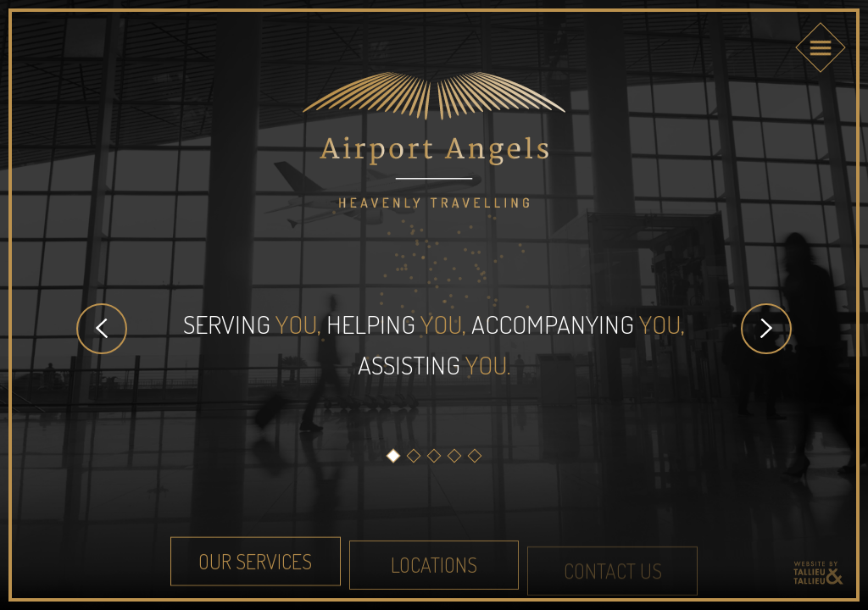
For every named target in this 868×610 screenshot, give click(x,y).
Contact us (613, 575)
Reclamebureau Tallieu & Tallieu (818, 573)
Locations (434, 568)
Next (766, 329)
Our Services (255, 563)
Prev (102, 329)
